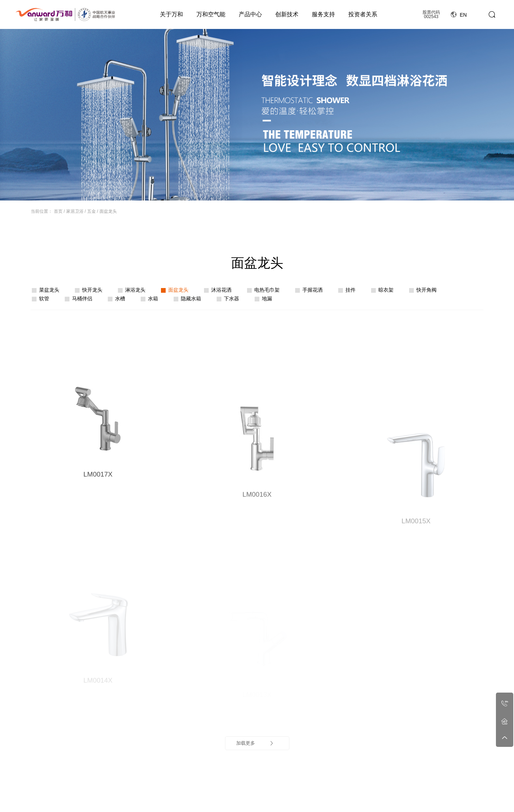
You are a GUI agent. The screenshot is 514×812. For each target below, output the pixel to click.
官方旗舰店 (468, 795)
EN (459, 15)
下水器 (231, 299)
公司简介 (126, 795)
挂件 (351, 290)
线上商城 (466, 783)
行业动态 (278, 803)
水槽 (120, 299)
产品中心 (250, 14)
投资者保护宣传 (430, 803)
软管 (44, 299)
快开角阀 (426, 290)
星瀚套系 (189, 803)
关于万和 (171, 14)
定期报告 (424, 795)
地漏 (267, 299)
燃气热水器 (191, 795)
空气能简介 (158, 795)
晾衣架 (386, 290)
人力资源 (365, 783)
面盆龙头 (108, 211)
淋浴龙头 (135, 290)
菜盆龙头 (49, 290)
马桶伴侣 (82, 299)
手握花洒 (313, 290)
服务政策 (336, 803)
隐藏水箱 (191, 299)
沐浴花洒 (221, 290)
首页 (58, 211)
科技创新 (307, 795)
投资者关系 (363, 14)
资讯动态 (278, 783)
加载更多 (255, 567)
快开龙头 (92, 290)
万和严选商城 (470, 803)
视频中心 (126, 803)
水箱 (153, 299)
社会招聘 (365, 803)
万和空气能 (211, 14)
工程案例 (395, 783)
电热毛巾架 (267, 290)
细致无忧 (336, 795)
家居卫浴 (75, 211)
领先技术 (307, 803)
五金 (92, 211)
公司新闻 (278, 795)
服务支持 (323, 14)
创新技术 (287, 14)
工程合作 (395, 795)
